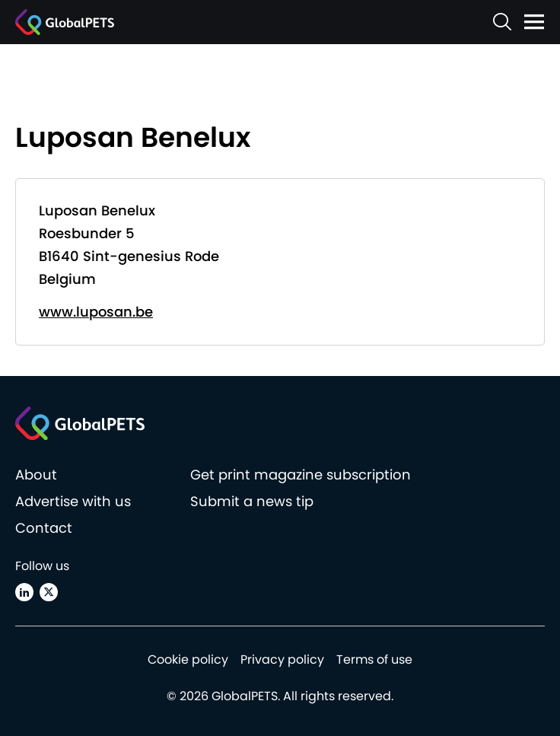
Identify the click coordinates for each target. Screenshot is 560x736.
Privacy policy (282, 660)
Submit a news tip (252, 501)
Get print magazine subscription (301, 475)
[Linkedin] (24, 592)
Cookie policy (188, 660)
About (36, 475)
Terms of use (374, 660)
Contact (44, 528)
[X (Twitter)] (49, 592)
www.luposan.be (96, 312)
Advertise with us (73, 501)
